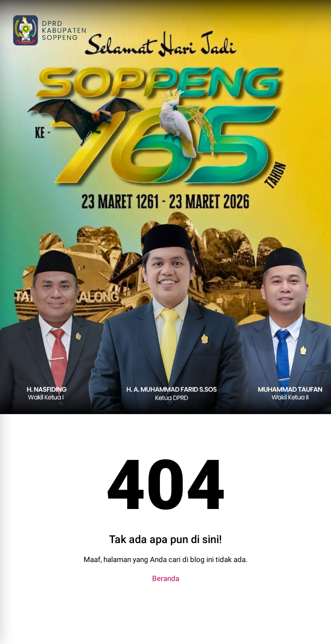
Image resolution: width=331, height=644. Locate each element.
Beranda (166, 578)
